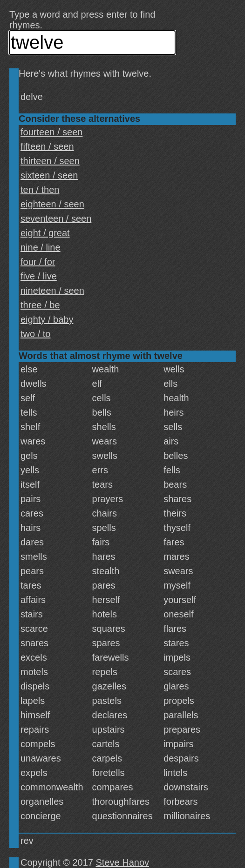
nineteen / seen (52, 291)
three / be (40, 305)
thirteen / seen (50, 161)
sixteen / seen (49, 175)
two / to (35, 334)
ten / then (40, 190)
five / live (39, 276)
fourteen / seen (51, 132)
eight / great (45, 233)
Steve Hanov (123, 862)
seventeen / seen (56, 219)
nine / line (41, 247)
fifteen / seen (47, 146)
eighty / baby (47, 319)
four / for (38, 262)
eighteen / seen (52, 204)
